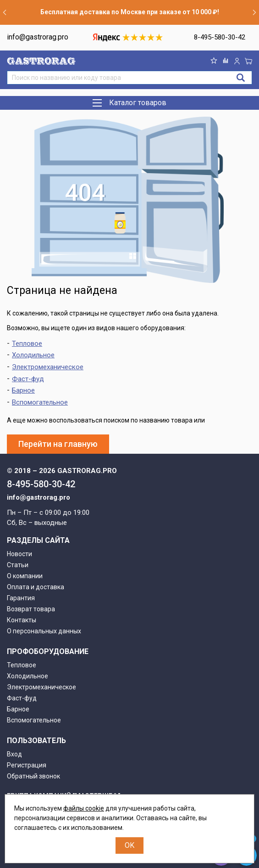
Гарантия (21, 598)
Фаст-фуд (28, 379)
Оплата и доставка (36, 587)
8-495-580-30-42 (220, 37)
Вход (14, 754)
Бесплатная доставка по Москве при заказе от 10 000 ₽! (130, 12)
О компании (25, 576)
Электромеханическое (48, 367)
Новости (19, 554)
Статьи (18, 565)
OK (129, 845)
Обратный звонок (33, 776)
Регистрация (27, 765)
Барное (23, 390)
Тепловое (27, 344)
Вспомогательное (40, 402)
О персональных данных (44, 631)
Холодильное (33, 355)
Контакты (22, 620)
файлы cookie (84, 808)
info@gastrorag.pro (38, 37)
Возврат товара (31, 609)
